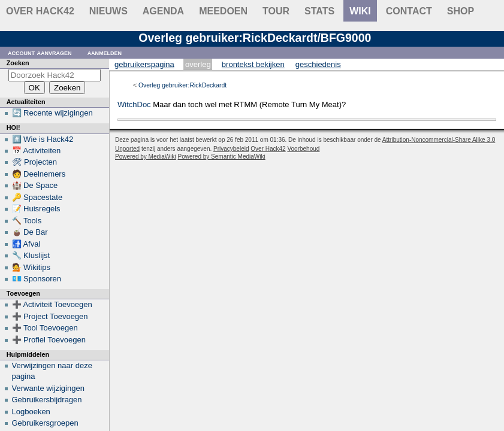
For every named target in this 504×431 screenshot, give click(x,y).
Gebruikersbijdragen (47, 400)
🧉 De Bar (30, 232)
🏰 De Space (35, 185)
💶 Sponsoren (37, 279)
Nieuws (108, 11)
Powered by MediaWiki (146, 157)
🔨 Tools (27, 221)
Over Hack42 (40, 11)
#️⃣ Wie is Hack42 (43, 139)
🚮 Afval (26, 244)
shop (461, 11)
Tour (276, 11)
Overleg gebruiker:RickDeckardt (182, 85)
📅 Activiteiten (37, 151)
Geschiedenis (318, 64)
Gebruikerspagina (144, 64)
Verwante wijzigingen (48, 388)
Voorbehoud (303, 149)
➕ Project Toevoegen (50, 316)
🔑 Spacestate (37, 197)
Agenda (163, 11)
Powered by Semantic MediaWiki (222, 157)
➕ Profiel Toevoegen (49, 340)
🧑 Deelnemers (39, 174)
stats (319, 11)
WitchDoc (134, 104)
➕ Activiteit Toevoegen (52, 304)
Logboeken (31, 412)
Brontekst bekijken (253, 64)
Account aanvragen (40, 52)
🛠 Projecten (35, 162)
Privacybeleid (231, 149)
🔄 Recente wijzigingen (52, 113)
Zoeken (18, 63)
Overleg (198, 64)
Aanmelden (105, 52)
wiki (360, 11)
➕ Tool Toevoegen (45, 328)
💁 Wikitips (31, 267)
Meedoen (223, 11)
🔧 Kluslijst (31, 255)
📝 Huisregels (36, 209)
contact (409, 11)
